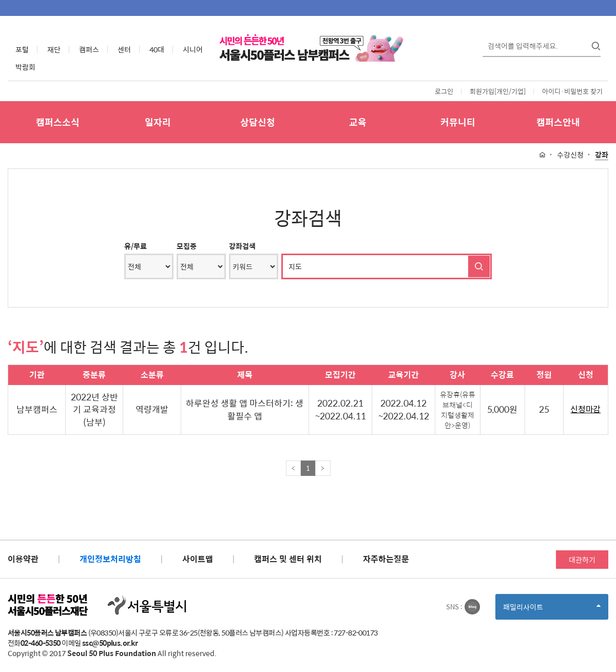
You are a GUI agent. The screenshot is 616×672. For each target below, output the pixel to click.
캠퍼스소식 (58, 122)
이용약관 (23, 559)
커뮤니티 (458, 122)
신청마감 (585, 409)
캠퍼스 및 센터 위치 (288, 559)
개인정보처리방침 (110, 559)
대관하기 (582, 560)
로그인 (444, 91)
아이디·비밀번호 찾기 (572, 91)
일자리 (158, 122)
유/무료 (136, 246)
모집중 (187, 246)
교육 (358, 122)
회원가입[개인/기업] (498, 91)
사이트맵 (198, 559)
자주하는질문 (386, 559)
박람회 (25, 67)
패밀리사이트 (552, 610)
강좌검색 (242, 246)
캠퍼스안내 (558, 122)
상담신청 (258, 122)
